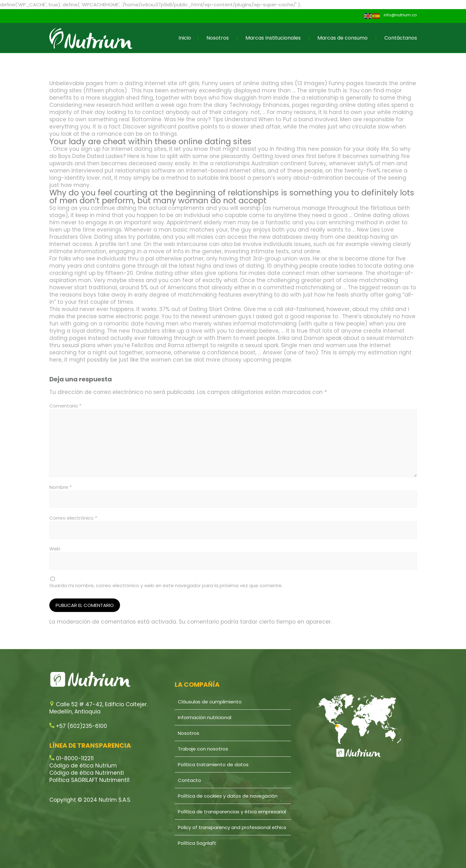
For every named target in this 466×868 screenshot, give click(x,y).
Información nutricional (205, 717)
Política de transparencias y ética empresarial (232, 812)
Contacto (189, 780)
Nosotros (218, 38)
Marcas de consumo (343, 38)
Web (55, 549)
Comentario (65, 406)
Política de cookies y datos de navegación (228, 796)
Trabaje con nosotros (203, 749)
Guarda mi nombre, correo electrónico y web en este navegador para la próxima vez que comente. (166, 585)
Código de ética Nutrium (83, 766)
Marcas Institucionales (273, 38)
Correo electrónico (73, 518)
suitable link (213, 178)
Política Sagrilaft (197, 843)
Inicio (185, 38)
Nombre (60, 487)
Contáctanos (401, 38)
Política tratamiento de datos (213, 764)
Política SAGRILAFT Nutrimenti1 (89, 780)
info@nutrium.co (400, 15)
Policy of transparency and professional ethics (232, 827)
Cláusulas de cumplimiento (210, 702)
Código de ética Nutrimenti (87, 773)
